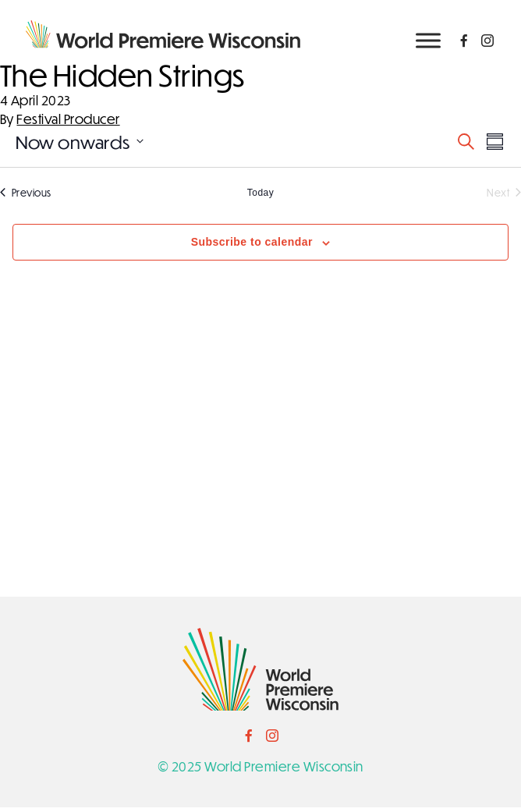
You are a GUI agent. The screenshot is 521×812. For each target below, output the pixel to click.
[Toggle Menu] (428, 40)
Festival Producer (68, 124)
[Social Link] (464, 41)
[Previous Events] (26, 198)
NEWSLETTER (452, 81)
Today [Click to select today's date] (260, 197)
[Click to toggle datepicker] (80, 146)
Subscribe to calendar (252, 247)
